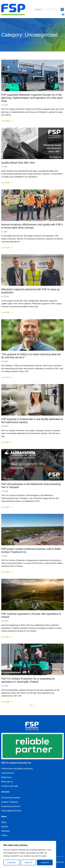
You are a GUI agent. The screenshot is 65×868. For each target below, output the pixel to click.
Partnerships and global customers (17, 769)
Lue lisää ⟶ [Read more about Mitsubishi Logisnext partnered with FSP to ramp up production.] (7, 312)
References (6, 777)
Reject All (28, 862)
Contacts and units (10, 786)
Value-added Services (11, 811)
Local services (8, 773)
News (4, 822)
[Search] (62, 9)
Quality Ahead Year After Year (18, 163)
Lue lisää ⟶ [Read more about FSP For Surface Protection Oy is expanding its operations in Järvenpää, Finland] (7, 702)
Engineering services (11, 806)
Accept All (45, 862)
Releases (6, 831)
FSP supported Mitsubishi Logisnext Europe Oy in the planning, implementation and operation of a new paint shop (32, 98)
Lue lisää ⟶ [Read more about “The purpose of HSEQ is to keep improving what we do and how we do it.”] (7, 377)
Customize (12, 862)
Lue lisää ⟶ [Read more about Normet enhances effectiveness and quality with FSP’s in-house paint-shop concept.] (7, 248)
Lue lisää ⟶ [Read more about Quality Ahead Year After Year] (7, 183)
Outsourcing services (11, 798)
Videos (4, 835)
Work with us (7, 782)
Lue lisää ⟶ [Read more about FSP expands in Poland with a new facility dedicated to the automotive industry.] (7, 442)
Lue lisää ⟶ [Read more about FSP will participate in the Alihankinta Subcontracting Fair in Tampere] (7, 507)
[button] (63, 14)
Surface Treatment (10, 802)
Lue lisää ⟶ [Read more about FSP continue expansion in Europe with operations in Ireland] (7, 637)
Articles (5, 827)
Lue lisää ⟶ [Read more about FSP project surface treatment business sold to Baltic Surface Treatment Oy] (7, 572)
